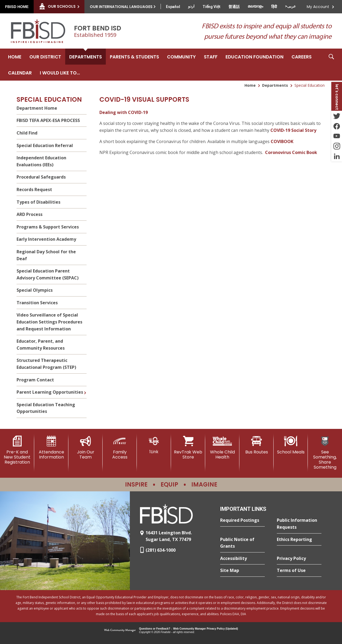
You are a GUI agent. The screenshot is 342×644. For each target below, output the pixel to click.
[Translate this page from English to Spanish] (173, 7)
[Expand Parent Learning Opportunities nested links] (85, 389)
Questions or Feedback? (155, 629)
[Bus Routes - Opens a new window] (256, 445)
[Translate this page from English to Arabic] (290, 6)
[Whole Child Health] (222, 448)
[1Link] (154, 445)
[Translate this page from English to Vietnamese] (211, 7)
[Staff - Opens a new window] (211, 57)
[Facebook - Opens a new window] (337, 126)
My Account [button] (318, 7)
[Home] (15, 57)
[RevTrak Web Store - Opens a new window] (188, 448)
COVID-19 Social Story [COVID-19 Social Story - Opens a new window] (293, 130)
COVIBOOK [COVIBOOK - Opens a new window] (282, 141)
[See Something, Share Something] (325, 453)
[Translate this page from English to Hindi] (274, 7)
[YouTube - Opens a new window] (337, 136)
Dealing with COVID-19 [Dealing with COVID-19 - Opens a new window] (124, 112)
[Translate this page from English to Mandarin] (234, 7)
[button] (331, 65)
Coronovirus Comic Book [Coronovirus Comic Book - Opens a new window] (291, 152)
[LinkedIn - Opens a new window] (337, 156)
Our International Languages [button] (121, 7)
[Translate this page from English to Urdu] (191, 6)
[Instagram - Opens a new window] (337, 146)
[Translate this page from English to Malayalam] (255, 6)
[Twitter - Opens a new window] (337, 116)
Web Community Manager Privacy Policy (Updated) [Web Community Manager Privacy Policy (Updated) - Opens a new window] (206, 629)
